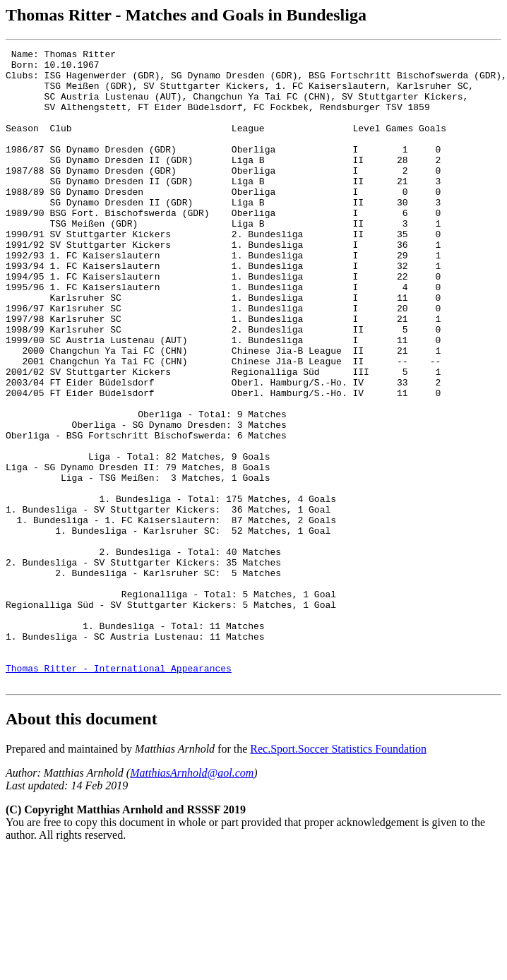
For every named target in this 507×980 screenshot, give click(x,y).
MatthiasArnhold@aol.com (192, 900)
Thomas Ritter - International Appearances (119, 793)
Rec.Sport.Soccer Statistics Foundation (338, 876)
